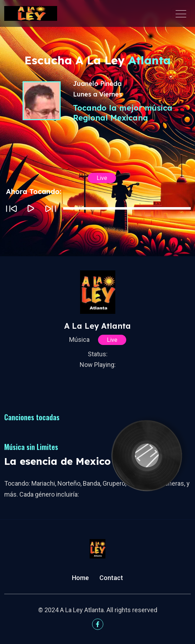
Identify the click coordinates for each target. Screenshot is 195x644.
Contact (111, 578)
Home (80, 578)
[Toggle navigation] (181, 13)
